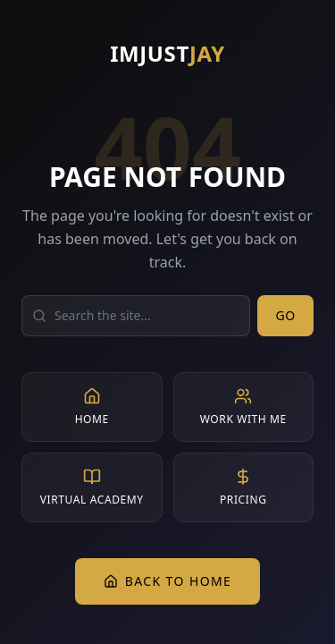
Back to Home (168, 581)
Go (285, 315)
